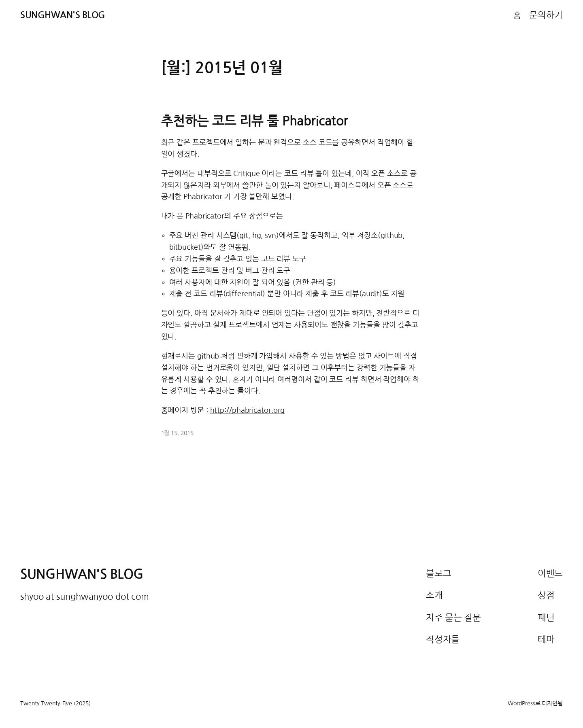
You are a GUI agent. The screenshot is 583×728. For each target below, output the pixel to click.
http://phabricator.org (248, 410)
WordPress (521, 703)
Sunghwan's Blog (63, 15)
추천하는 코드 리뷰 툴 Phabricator (255, 121)
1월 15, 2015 (177, 433)
